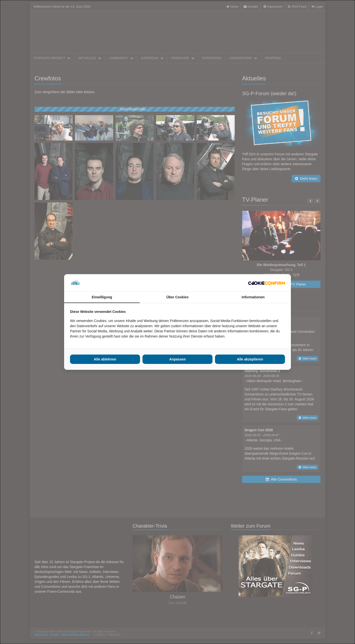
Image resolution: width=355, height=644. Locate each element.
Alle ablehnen (105, 359)
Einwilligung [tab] (102, 297)
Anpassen (178, 359)
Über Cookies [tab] (177, 297)
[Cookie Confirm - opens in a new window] (266, 283)
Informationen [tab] (253, 297)
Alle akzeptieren (250, 359)
